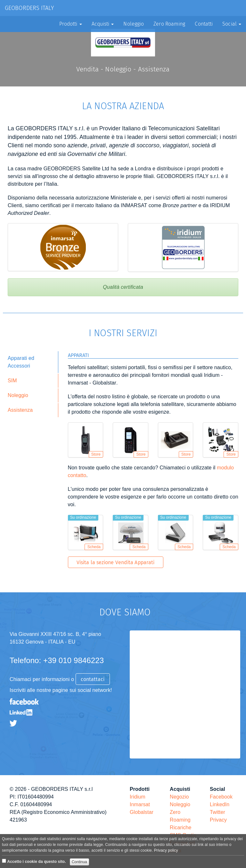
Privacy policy (166, 850)
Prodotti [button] (71, 24)
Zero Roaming (169, 24)
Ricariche (181, 827)
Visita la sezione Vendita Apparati (115, 563)
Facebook (221, 797)
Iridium (138, 797)
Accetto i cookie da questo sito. (36, 862)
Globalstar (142, 812)
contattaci (93, 679)
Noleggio (134, 24)
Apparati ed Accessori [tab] (21, 362)
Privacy (218, 820)
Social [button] (232, 24)
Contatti (204, 24)
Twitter (217, 812)
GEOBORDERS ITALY (29, 8)
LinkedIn (220, 804)
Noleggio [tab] (18, 395)
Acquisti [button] (103, 24)
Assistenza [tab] (20, 410)
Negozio (179, 797)
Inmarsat (140, 804)
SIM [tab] (12, 381)
